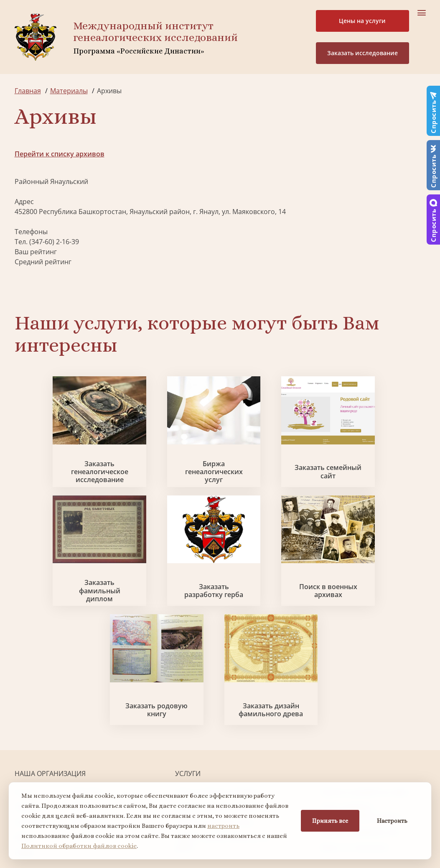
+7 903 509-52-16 (41, 773)
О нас (24, 677)
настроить (223, 826)
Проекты (29, 692)
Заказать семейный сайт (272, 474)
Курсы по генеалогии (355, 733)
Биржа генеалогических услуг (168, 474)
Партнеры (87, 677)
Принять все (330, 821)
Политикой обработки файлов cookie (79, 846)
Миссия (83, 692)
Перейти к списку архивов (60, 154)
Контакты (86, 722)
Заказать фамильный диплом (378, 474)
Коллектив (32, 707)
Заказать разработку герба (63, 595)
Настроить (392, 821)
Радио (25, 738)
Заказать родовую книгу (273, 595)
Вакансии (86, 707)
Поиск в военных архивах (168, 595)
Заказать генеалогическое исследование (63, 474)
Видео (25, 722)
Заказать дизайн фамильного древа (377, 595)
